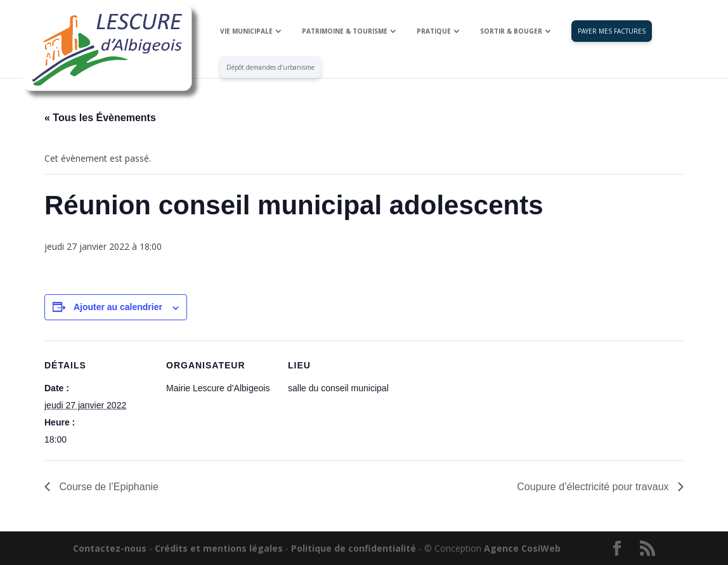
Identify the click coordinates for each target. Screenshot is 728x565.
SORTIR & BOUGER (511, 32)
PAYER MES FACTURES (612, 32)
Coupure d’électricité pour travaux (594, 487)
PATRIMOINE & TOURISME (345, 32)
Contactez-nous (110, 548)
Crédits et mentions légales (219, 548)
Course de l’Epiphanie (107, 487)
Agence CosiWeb (522, 548)
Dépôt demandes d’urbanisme (270, 68)
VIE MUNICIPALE (246, 32)
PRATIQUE (434, 32)
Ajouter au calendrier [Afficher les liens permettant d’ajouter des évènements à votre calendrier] (118, 307)
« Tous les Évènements (100, 118)
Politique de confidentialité (354, 548)
